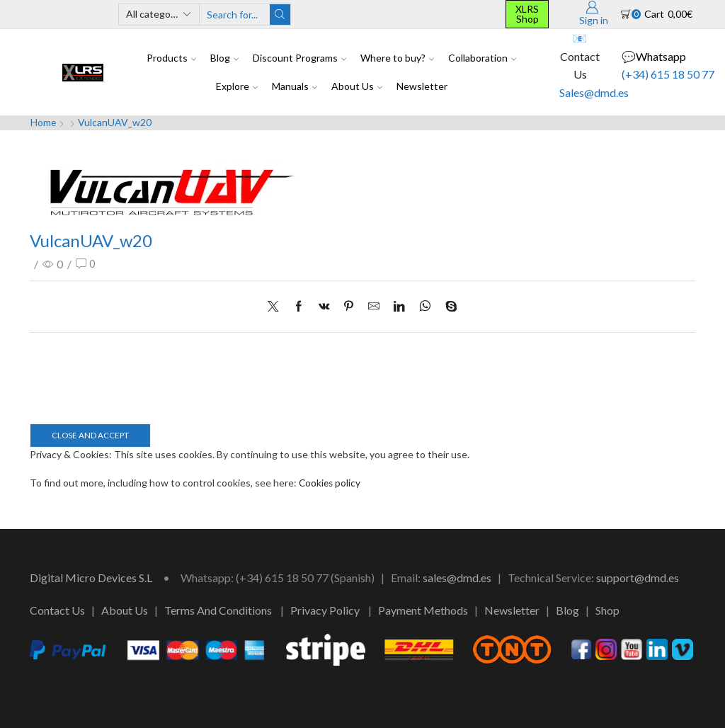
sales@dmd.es (457, 578)
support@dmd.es (638, 578)
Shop (607, 609)
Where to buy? (397, 58)
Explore (237, 86)
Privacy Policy (325, 609)
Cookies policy (331, 483)
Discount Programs (299, 58)
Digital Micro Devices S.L (91, 578)
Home (44, 122)
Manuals (295, 86)
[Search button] (280, 15)
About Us (357, 86)
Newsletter (422, 86)
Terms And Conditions (218, 609)
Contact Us (57, 609)
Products (171, 58)
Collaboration (482, 58)
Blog (224, 58)
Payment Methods (423, 609)
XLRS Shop (527, 14)
